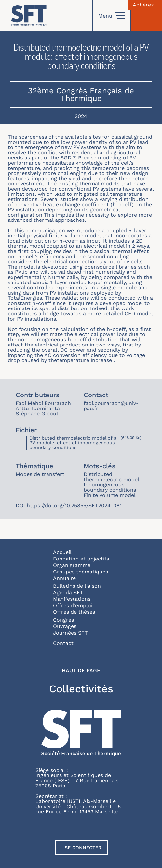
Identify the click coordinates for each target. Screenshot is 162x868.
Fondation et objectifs (81, 559)
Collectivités (81, 689)
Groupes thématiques (81, 572)
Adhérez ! (145, 5)
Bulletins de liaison (77, 586)
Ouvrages (65, 626)
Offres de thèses (74, 612)
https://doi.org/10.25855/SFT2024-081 (74, 505)
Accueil (62, 552)
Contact (63, 643)
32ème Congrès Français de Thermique (81, 94)
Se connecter (83, 848)
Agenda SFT (68, 592)
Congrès (63, 620)
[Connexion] (147, 16)
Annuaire (64, 578)
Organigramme (72, 565)
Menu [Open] (112, 16)
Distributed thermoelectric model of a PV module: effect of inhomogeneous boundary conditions (73, 443)
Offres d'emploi (73, 605)
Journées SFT (70, 633)
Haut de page (81, 671)
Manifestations (72, 599)
